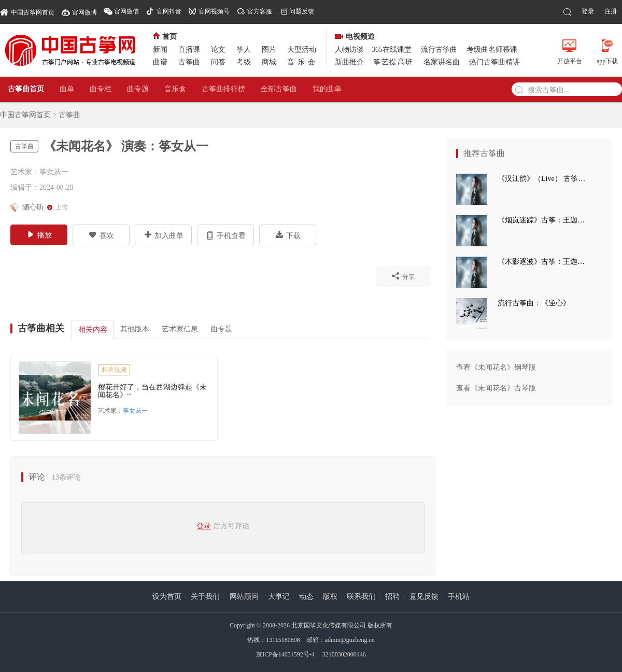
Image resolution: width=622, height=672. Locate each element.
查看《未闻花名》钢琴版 (496, 367)
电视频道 (355, 37)
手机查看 (226, 235)
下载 (288, 235)
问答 (218, 62)
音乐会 (303, 62)
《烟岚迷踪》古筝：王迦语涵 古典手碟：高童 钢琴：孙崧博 (544, 220)
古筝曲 (189, 62)
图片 (269, 50)
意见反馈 (424, 597)
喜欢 (101, 235)
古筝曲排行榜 (223, 89)
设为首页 (167, 597)
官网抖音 (169, 11)
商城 (269, 62)
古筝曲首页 (26, 89)
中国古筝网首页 (27, 12)
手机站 (459, 597)
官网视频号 (214, 11)
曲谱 (160, 62)
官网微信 (126, 11)
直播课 (189, 50)
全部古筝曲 (279, 89)
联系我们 (361, 597)
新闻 (160, 50)
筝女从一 (135, 411)
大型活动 (302, 50)
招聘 (392, 597)
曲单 (67, 89)
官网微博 (84, 12)
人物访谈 (349, 50)
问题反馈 (302, 11)
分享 (403, 276)
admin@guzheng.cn (350, 640)
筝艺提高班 (393, 62)
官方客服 (260, 11)
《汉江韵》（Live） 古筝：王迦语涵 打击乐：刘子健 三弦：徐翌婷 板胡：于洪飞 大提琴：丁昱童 (544, 179)
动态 (306, 597)
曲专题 (138, 89)
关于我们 (205, 597)
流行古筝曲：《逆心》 (534, 303)
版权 (330, 597)
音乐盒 (175, 89)
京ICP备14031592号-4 (285, 654)
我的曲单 (327, 89)
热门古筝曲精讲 (494, 62)
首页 (165, 37)
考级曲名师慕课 (492, 50)
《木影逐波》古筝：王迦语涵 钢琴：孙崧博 (544, 262)
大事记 (279, 597)
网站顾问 (244, 597)
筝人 (244, 50)
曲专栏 (101, 89)
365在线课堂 (392, 50)
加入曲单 (164, 235)
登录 (588, 11)
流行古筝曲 (439, 50)
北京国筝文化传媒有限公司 (329, 625)
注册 (611, 11)
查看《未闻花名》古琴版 (496, 388)
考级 (244, 62)
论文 (218, 50)
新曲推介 (349, 62)
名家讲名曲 (442, 62)
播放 (39, 234)
